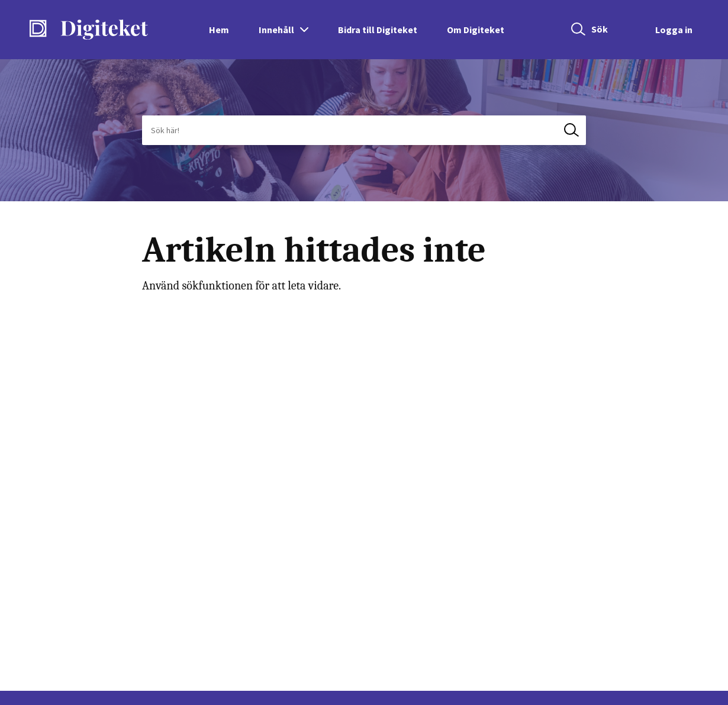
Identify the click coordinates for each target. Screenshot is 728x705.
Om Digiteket (476, 30)
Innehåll (276, 30)
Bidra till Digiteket (378, 30)
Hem (219, 30)
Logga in (674, 30)
